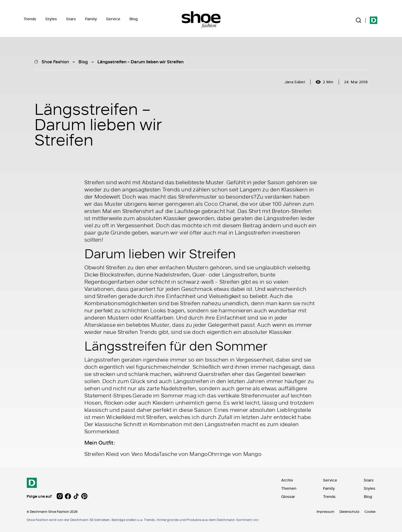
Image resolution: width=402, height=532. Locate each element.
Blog (134, 19)
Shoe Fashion (55, 62)
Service (113, 19)
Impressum (325, 511)
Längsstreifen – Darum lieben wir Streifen (140, 62)
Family (91, 19)
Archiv (287, 480)
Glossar (288, 497)
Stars (71, 19)
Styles (51, 19)
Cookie (370, 511)
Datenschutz (349, 511)
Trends (30, 19)
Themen (289, 488)
